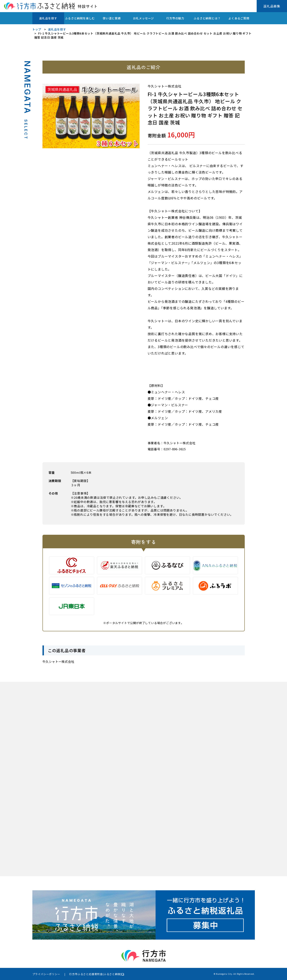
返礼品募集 (272, 6)
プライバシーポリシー (46, 974)
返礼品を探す (48, 18)
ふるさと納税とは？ (207, 18)
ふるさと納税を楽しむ (80, 18)
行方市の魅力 (175, 18)
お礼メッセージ (144, 18)
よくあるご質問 (239, 18)
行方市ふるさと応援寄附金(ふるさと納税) (95, 974)
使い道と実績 (112, 18)
